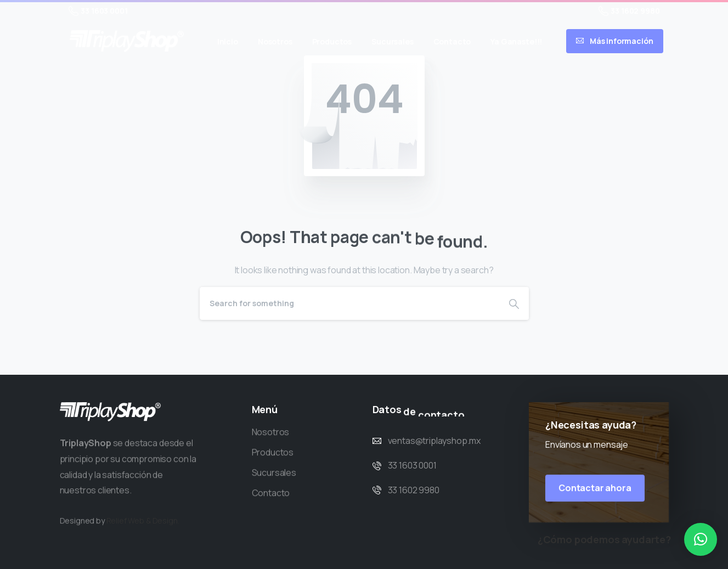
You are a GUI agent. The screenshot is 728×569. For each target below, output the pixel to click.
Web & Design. (154, 530)
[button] (701, 539)
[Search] (349, 303)
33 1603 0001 (98, 11)
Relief (117, 530)
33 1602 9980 (629, 11)
